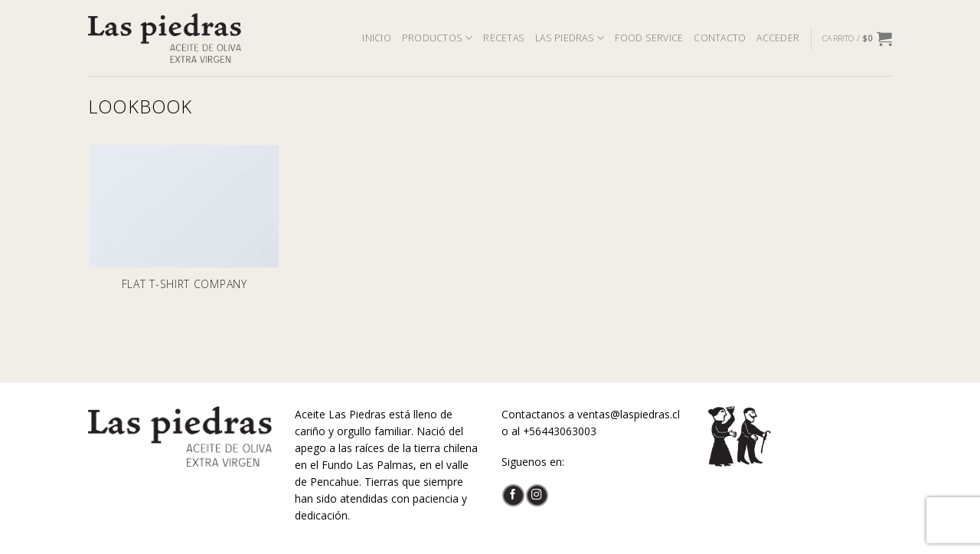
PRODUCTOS (438, 38)
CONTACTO (720, 38)
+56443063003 (560, 431)
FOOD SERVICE (649, 38)
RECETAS (504, 38)
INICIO (377, 38)
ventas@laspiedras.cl (629, 414)
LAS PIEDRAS (570, 38)
